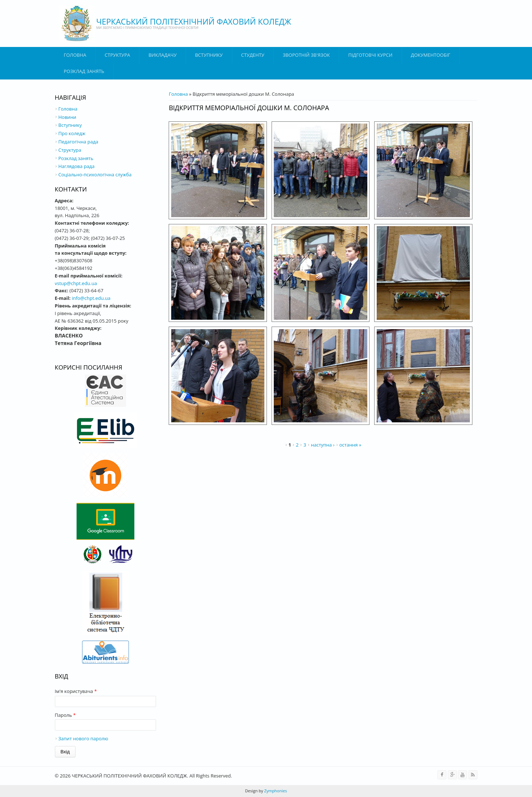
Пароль (65, 715)
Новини (68, 117)
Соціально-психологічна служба (95, 175)
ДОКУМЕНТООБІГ (431, 55)
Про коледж (72, 133)
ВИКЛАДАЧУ (163, 55)
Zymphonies (275, 791)
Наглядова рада (77, 166)
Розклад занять (84, 71)
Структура (117, 55)
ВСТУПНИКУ (209, 55)
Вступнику (70, 125)
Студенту (253, 55)
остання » (351, 445)
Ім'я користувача (76, 691)
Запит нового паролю (83, 738)
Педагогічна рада (78, 142)
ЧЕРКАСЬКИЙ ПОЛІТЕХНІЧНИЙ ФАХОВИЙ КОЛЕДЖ (194, 21)
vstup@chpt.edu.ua (76, 283)
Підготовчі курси (370, 55)
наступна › (323, 445)
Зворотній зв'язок (306, 55)
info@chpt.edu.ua (91, 298)
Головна (75, 55)
